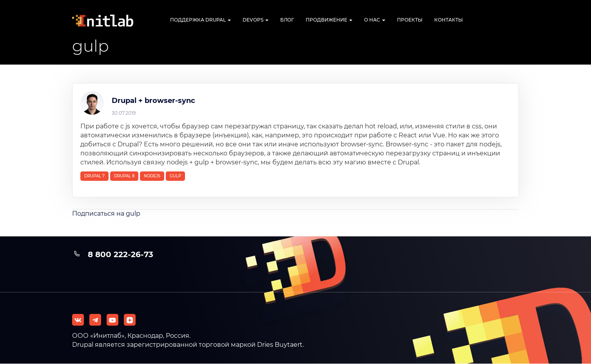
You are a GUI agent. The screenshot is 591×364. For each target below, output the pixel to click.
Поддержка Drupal (200, 20)
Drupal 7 (94, 176)
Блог (287, 20)
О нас (375, 20)
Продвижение (329, 20)
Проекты (410, 20)
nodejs (152, 176)
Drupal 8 (124, 176)
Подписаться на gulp (106, 214)
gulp (175, 176)
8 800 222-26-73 (121, 254)
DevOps (256, 20)
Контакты (449, 20)
